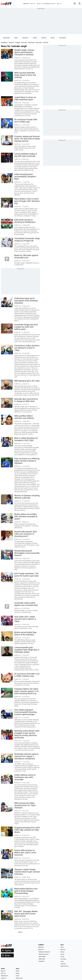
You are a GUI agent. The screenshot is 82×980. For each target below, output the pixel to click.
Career (18, 976)
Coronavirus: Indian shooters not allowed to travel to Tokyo (27, 348)
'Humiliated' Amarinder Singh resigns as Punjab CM (27, 240)
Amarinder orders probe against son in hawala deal (26, 604)
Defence (11, 43)
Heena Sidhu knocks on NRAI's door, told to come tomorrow (25, 853)
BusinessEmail (47, 4)
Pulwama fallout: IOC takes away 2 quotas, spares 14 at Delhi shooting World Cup (26, 691)
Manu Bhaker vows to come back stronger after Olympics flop (27, 201)
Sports (53, 38)
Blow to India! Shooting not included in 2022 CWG (26, 439)
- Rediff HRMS (42, 957)
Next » (21, 932)
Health (18, 971)
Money (39, 3)
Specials (39, 43)
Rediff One (41, 950)
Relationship (19, 978)
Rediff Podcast (64, 966)
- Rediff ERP (41, 961)
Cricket (35, 38)
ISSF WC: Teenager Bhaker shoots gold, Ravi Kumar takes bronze (26, 914)
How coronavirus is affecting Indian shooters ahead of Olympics (27, 461)
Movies (44, 38)
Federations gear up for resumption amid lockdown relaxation (26, 301)
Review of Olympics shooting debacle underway (27, 497)
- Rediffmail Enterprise (44, 952)
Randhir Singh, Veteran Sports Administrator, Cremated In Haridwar (24, 52)
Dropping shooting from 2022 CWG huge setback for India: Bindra (27, 830)
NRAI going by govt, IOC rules (27, 381)
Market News (4, 976)
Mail (28, 4)
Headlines (4, 43)
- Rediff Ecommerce (43, 954)
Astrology (63, 964)
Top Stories (6, 38)
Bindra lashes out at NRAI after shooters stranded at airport (26, 517)
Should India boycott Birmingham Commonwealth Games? (27, 553)
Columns (24, 43)
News (33, 3)
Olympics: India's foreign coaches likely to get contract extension (27, 872)
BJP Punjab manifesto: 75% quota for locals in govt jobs (26, 575)
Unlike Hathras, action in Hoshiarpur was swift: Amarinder (25, 777)
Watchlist (4, 978)
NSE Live (3, 973)
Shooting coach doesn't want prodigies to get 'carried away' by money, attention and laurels (27, 734)
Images (18, 43)
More (59, 3)
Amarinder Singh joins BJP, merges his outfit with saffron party (26, 327)
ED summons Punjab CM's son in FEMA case (26, 121)
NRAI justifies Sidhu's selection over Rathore (24, 417)
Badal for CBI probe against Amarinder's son (26, 257)
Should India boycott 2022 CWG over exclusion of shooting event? (26, 534)
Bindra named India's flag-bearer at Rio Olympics (26, 634)
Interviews (31, 43)
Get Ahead (63, 959)
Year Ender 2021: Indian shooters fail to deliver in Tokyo (25, 619)
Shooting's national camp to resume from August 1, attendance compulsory (26, 756)
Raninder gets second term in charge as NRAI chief (26, 400)
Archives (45, 43)
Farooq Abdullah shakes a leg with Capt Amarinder (26, 155)
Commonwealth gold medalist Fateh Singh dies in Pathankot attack (27, 650)
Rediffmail (41, 947)
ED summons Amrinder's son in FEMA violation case (27, 675)
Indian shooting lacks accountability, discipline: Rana (25, 177)
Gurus (52, 4)
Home (25, 4)
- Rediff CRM (41, 959)
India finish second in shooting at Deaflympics (25, 221)
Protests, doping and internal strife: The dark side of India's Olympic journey (27, 139)
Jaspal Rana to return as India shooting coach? (25, 98)
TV (55, 4)
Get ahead (62, 38)
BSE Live (3, 971)
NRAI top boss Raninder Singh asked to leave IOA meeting (25, 75)
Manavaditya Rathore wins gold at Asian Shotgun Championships (26, 891)
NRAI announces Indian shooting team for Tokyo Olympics (25, 805)
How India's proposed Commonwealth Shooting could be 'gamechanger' (25, 712)
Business (25, 38)
